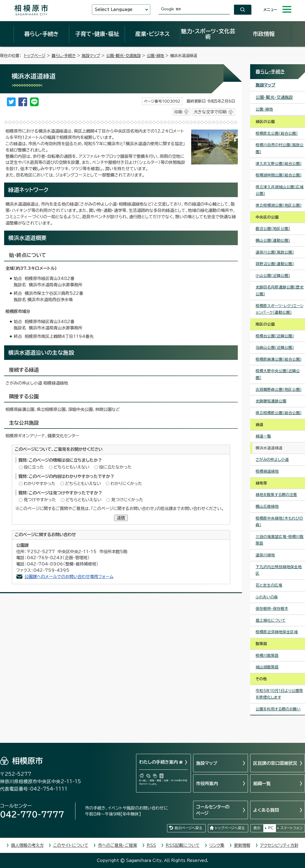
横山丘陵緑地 (267, 506)
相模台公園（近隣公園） (275, 336)
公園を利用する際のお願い (278, 709)
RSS (151, 845)
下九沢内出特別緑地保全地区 (279, 570)
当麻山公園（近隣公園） (275, 348)
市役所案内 (207, 783)
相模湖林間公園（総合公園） (279, 175)
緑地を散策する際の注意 (276, 495)
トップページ (35, 56)
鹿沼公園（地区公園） (273, 229)
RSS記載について (183, 845)
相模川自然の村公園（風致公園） (280, 148)
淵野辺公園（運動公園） (275, 264)
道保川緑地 (265, 555)
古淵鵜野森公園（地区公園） (279, 390)
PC (271, 828)
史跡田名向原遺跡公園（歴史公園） (280, 291)
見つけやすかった (40, 500)
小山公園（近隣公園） (273, 276)
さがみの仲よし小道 (272, 460)
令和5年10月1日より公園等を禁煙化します (279, 694)
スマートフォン (291, 828)
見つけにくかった (127, 500)
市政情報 (264, 34)
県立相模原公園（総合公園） (279, 413)
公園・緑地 (155, 56)
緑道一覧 (263, 436)
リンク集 (217, 845)
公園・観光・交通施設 (123, 56)
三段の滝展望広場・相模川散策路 (280, 540)
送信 (121, 518)
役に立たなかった (115, 467)
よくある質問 (266, 810)
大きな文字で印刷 (210, 112)
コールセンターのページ (213, 810)
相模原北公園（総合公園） (277, 133)
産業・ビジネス (152, 34)
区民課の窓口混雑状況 (275, 763)
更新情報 (242, 845)
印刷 (178, 112)
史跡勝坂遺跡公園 (271, 401)
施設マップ (91, 56)
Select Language (114, 9)
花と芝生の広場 (269, 585)
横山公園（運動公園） (273, 240)
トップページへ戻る (230, 828)
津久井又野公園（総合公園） (279, 164)
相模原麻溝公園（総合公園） (279, 359)
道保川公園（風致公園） (275, 252)
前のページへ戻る (188, 828)
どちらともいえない (71, 467)
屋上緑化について (271, 620)
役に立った (34, 467)
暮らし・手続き (41, 34)
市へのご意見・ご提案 (118, 845)
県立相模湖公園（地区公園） (279, 205)
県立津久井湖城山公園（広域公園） (280, 190)
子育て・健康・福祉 (97, 34)
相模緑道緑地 (267, 471)
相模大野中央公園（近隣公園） (278, 374)
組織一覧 (262, 783)
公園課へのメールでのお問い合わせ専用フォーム (69, 577)
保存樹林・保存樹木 (272, 609)
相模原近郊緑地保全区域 (277, 632)
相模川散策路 (267, 656)
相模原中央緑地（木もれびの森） (279, 522)
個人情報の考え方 (27, 845)
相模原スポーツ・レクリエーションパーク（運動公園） (279, 309)
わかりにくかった (126, 484)
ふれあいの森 (267, 597)
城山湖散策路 (267, 667)
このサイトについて (71, 845)
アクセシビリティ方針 (279, 845)
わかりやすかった (39, 484)
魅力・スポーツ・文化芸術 (208, 34)
